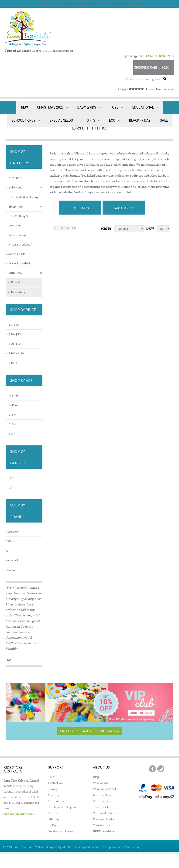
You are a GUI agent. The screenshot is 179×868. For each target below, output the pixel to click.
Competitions (102, 825)
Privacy (53, 789)
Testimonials (101, 807)
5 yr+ (10, 434)
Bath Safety (124, 208)
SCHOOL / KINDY (26, 120)
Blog (96, 777)
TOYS (117, 107)
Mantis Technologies (75, 847)
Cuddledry (12, 532)
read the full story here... (19, 814)
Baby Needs (15, 187)
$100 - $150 (15, 353)
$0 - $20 (12, 325)
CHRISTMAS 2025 (53, 107)
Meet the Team (103, 795)
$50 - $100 (14, 344)
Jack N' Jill (12, 560)
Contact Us (55, 783)
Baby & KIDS (68, 228)
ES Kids (10, 541)
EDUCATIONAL (145, 107)
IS (7, 551)
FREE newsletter (104, 831)
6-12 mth (13, 405)
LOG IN (151, 56)
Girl (10, 487)
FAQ (51, 777)
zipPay (52, 825)
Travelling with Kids (19, 263)
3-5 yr (11, 424)
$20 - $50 (13, 334)
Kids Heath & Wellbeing (22, 197)
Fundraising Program (62, 831)
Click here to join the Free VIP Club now (90, 731)
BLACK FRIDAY (140, 120)
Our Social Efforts (104, 813)
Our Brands (100, 801)
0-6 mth (12, 395)
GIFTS (93, 120)
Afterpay (54, 819)
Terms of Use (57, 801)
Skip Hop (11, 570)
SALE (164, 120)
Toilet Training (16, 235)
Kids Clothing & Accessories (17, 221)
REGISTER (167, 56)
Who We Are (101, 783)
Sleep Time (14, 207)
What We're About (105, 789)
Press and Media (103, 819)
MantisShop (133, 847)
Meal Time (14, 178)
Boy (10, 478)
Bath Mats (80, 208)
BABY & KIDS (89, 107)
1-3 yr (11, 415)
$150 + (12, 363)
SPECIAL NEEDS (63, 120)
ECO (114, 120)
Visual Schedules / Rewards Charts (19, 249)
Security (54, 795)
